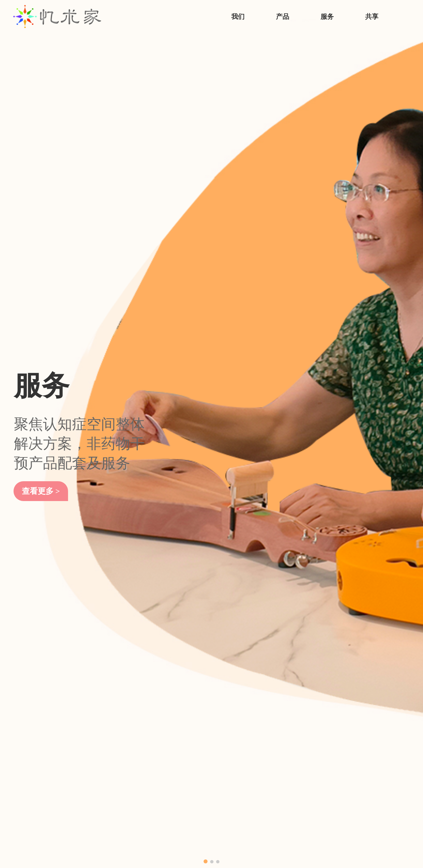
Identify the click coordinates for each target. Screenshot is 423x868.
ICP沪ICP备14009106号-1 (180, 848)
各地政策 (237, 749)
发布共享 (237, 784)
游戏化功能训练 (103, 772)
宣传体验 (95, 749)
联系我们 (24, 772)
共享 (372, 17)
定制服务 (166, 784)
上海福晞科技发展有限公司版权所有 (118, 848)
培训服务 (166, 760)
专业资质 (24, 760)
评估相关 (95, 760)
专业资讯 (237, 760)
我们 (238, 17)
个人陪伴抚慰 (100, 820)
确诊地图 (237, 772)
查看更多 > (43, 176)
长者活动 (166, 749)
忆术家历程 (26, 749)
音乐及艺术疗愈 (103, 784)
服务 (327, 17)
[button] (206, 231)
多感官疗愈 (97, 796)
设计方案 (166, 772)
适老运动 (95, 808)
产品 (283, 17)
